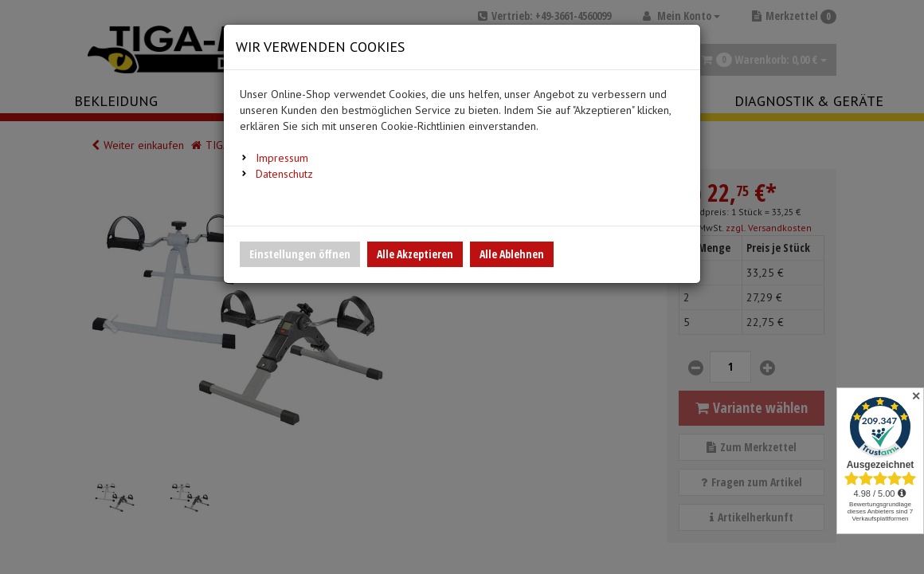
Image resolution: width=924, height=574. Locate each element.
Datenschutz (284, 174)
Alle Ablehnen (512, 254)
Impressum (282, 158)
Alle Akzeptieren (415, 254)
